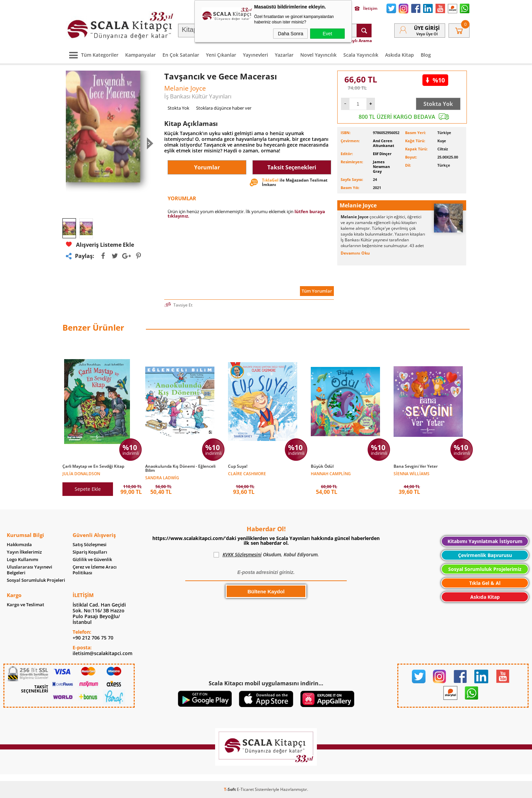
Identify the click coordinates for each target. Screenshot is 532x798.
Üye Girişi (427, 28)
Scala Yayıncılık (361, 55)
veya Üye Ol (427, 34)
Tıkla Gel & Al (485, 583)
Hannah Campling (331, 473)
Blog (426, 55)
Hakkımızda (19, 545)
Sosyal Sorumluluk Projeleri (36, 580)
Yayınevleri (255, 55)
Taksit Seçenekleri (292, 167)
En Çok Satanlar (181, 55)
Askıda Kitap (400, 55)
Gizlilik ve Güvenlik (92, 560)
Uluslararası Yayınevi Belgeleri (30, 570)
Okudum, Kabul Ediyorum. (266, 555)
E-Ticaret (245, 789)
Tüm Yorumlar (317, 291)
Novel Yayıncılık (318, 55)
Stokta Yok (438, 104)
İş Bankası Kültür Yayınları (198, 96)
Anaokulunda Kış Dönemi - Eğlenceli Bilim (180, 468)
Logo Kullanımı (23, 560)
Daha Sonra (291, 34)
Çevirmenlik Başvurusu (485, 555)
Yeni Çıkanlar (221, 55)
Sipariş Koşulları (90, 552)
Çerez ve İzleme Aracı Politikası (95, 570)
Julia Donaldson (81, 473)
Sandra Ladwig (162, 477)
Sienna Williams (412, 473)
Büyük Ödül (322, 466)
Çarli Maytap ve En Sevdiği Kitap (93, 466)
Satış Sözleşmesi (90, 545)
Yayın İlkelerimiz (24, 552)
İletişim (366, 8)
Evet (327, 34)
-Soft (230, 789)
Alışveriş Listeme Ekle (100, 245)
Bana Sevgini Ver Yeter (416, 466)
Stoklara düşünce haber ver (224, 108)
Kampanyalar (140, 55)
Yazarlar (284, 55)
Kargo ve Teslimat (25, 605)
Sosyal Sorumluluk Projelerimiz (485, 569)
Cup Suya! (238, 466)
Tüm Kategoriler (92, 55)
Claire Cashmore (247, 473)
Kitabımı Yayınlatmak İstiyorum (485, 541)
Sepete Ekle (88, 489)
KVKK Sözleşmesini (242, 554)
